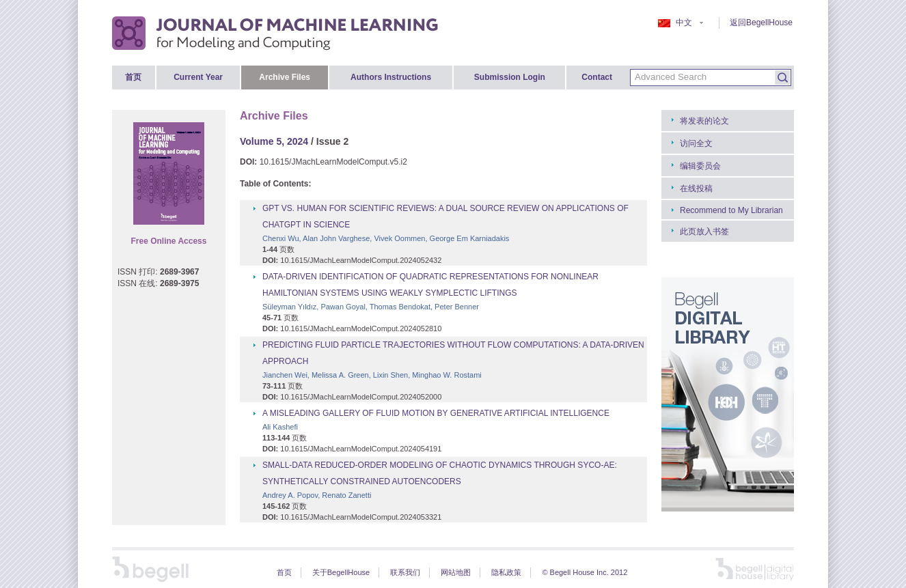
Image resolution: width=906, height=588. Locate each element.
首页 (133, 77)
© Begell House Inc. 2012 (585, 572)
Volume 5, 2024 (274, 141)
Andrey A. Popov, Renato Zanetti (317, 495)
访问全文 (696, 143)
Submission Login (510, 77)
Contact (597, 77)
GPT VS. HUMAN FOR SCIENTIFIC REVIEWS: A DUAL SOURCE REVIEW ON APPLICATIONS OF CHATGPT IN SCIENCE (445, 216)
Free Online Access (169, 241)
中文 (681, 23)
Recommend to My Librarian (731, 210)
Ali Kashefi (280, 427)
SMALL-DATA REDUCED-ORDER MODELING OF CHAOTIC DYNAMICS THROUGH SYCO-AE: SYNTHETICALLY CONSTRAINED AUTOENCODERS (440, 473)
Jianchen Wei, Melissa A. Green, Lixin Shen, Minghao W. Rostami (372, 375)
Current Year (198, 77)
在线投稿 (696, 188)
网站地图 (456, 572)
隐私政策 (506, 572)
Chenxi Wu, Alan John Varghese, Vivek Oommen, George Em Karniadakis (386, 238)
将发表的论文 (704, 121)
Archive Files (285, 77)
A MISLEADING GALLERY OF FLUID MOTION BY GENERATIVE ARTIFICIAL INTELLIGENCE (436, 413)
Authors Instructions (391, 77)
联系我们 (405, 572)
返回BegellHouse (761, 23)
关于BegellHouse (341, 572)
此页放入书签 (704, 232)
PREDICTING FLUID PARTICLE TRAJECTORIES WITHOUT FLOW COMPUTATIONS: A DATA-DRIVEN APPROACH (453, 353)
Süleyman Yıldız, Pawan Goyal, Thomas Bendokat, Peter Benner (371, 307)
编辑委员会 (700, 166)
